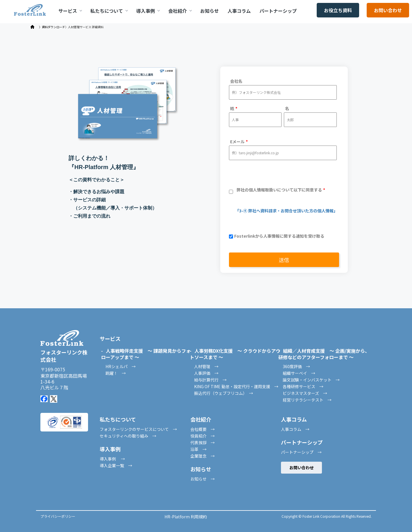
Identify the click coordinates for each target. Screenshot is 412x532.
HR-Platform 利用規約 (186, 517)
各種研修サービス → (303, 386)
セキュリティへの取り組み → (128, 436)
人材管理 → (206, 366)
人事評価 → (206, 373)
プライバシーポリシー (58, 516)
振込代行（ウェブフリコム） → (224, 393)
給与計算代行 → (210, 380)
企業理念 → (203, 456)
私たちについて (109, 11)
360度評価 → (296, 366)
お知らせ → (203, 479)
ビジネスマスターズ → (305, 393)
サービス (70, 11)
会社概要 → (203, 429)
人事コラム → (295, 429)
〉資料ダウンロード (52, 27)
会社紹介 (180, 11)
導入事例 (148, 11)
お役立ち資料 (338, 10)
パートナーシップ (278, 11)
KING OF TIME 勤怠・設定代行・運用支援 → (236, 386)
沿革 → (198, 449)
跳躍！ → (116, 373)
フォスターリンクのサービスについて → (138, 429)
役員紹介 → (203, 436)
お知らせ (209, 11)
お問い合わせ (388, 10)
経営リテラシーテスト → (307, 400)
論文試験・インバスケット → (311, 380)
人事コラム (239, 11)
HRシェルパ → (121, 366)
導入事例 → (112, 459)
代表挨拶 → (203, 443)
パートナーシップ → (301, 452)
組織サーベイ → (299, 373)
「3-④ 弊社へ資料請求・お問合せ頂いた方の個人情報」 (283, 211)
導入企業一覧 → (116, 465)
